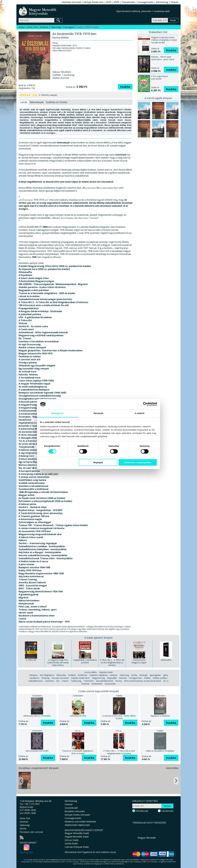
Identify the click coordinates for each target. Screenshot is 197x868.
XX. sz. (166, 681)
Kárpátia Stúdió (106, 672)
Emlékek (72, 675)
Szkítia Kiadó (71, 843)
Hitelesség (124, 675)
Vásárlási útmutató (71, 2)
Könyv (22, 27)
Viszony (119, 681)
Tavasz (80, 27)
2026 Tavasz (92, 27)
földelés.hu (120, 864)
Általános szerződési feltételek (80, 822)
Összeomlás (110, 684)
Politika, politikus (160, 678)
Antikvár (44, 27)
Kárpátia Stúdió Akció (80, 678)
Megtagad (98, 462)
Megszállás (112, 678)
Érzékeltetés (97, 684)
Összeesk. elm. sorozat (31, 832)
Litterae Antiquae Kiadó (77, 847)
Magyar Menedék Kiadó (77, 833)
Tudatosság (76, 681)
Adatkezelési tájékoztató (77, 825)
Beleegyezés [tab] (57, 413)
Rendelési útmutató (75, 811)
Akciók (23, 829)
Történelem (89, 681)
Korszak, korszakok (60, 678)
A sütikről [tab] (140, 413)
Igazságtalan (155, 675)
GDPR (116, 2)
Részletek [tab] (99, 413)
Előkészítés (61, 675)
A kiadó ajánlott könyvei (99, 638)
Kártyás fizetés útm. (94, 2)
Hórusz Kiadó (72, 840)
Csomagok (69, 27)
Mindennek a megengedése (138, 462)
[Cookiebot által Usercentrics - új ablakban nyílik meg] (145, 404)
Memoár (123, 678)
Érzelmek (85, 684)
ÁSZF (109, 2)
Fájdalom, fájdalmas (99, 675)
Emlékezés (83, 675)
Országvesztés (135, 678)
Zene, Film (32, 27)
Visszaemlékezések (105, 681)
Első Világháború (47, 675)
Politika (147, 678)
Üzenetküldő (128, 2)
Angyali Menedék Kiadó (77, 837)
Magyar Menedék (147, 838)
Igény (165, 675)
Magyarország (98, 678)
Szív (58, 681)
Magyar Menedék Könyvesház (67, 11)
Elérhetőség (162, 2)
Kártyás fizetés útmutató (77, 815)
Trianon (65, 681)
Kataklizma (34, 678)
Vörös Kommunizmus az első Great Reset (143, 681)
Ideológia (143, 675)
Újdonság (56, 27)
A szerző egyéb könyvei (158, 98)
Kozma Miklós (91, 672)
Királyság (45, 678)
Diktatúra (33, 675)
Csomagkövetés (145, 2)
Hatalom (114, 675)
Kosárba (125, 87)
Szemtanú (49, 681)
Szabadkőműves (36, 681)
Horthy (134, 675)
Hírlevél (174, 2)
